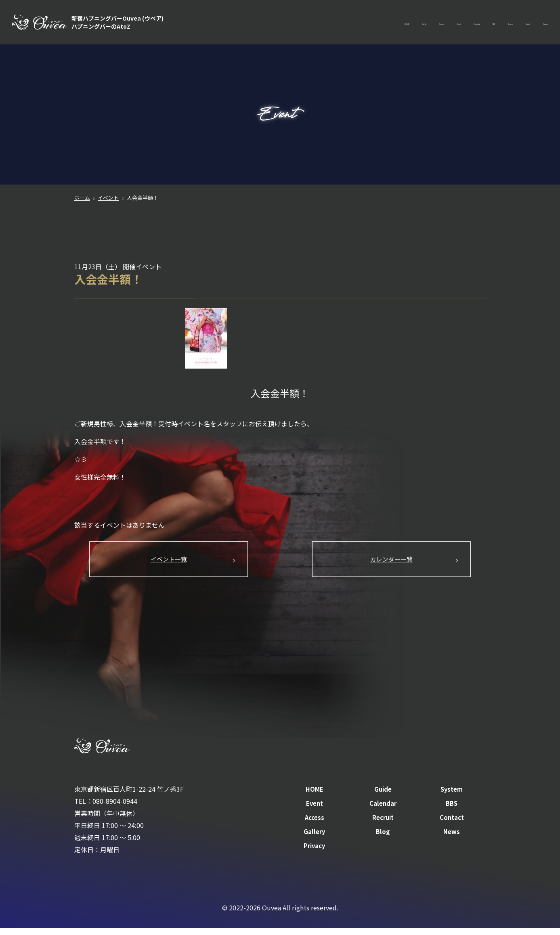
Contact (536, 24)
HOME (271, 24)
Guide (302, 24)
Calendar (404, 24)
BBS (436, 24)
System (336, 24)
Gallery (314, 839)
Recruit (500, 24)
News (452, 839)
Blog (383, 839)
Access (466, 24)
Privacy (314, 853)
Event (369, 24)
